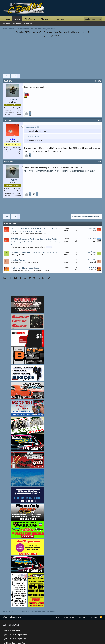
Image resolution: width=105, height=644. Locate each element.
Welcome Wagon (33, 263)
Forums (17, 19)
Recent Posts (17, 24)
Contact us (59, 617)
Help (90, 617)
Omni (94, 241)
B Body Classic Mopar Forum (16, 639)
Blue (6, 617)
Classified (18, 114)
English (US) (16, 617)
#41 (99, 81)
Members (45, 19)
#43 (99, 162)
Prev (7, 76)
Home (7, 19)
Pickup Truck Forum (13, 631)
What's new (30, 19)
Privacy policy (82, 617)
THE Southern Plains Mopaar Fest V (25, 268)
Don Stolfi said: (31, 127)
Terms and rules (70, 617)
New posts (6, 24)
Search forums (28, 24)
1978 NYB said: (31, 136)
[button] (37, 19)
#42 (99, 120)
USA (20, 154)
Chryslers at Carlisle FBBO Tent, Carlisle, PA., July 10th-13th (34, 252)
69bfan (13, 255)
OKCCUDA (14, 270)
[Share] (95, 81)
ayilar (48, 36)
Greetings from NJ (18, 260)
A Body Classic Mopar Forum (16, 635)
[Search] (100, 19)
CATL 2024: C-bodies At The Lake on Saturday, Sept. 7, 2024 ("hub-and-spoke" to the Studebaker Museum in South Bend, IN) (35, 242)
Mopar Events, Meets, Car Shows (35, 234)
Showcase (60, 19)
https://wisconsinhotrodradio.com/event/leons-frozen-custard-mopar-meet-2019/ (59, 171)
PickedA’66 (14, 263)
